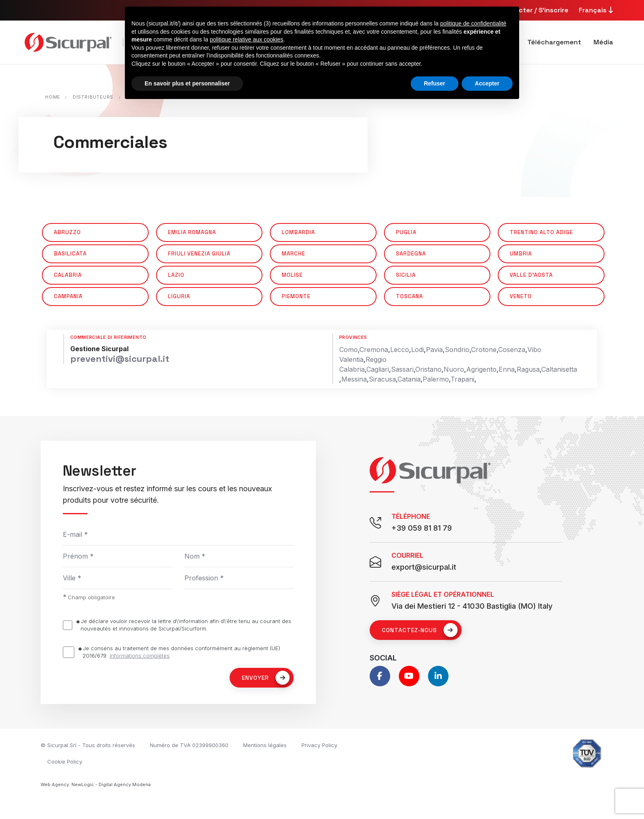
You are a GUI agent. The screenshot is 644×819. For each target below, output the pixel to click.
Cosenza (512, 350)
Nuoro (454, 369)
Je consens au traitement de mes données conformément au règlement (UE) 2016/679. (181, 652)
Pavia (434, 350)
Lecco (400, 350)
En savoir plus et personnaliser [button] (187, 83)
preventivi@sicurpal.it (120, 359)
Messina (354, 379)
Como (348, 350)
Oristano (428, 369)
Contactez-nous (420, 630)
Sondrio (457, 350)
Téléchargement (554, 42)
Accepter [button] (487, 83)
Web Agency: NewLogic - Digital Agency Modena (96, 784)
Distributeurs (93, 97)
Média (603, 42)
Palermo (436, 379)
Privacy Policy (319, 745)
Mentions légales (265, 745)
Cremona (374, 350)
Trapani (462, 379)
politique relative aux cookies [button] (247, 39)
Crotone (484, 350)
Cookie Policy (65, 761)
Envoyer (266, 678)
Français (597, 10)
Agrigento (481, 369)
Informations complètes (140, 656)
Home (53, 97)
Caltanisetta (559, 369)
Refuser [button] (435, 83)
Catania (409, 379)
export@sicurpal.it (424, 567)
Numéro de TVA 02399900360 (189, 745)
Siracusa (382, 379)
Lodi (417, 350)
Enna (507, 369)
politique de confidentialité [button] (473, 23)
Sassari (402, 369)
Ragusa (528, 369)
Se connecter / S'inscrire (528, 10)
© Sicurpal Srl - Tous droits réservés (88, 745)
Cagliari (378, 369)
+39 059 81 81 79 (422, 528)
